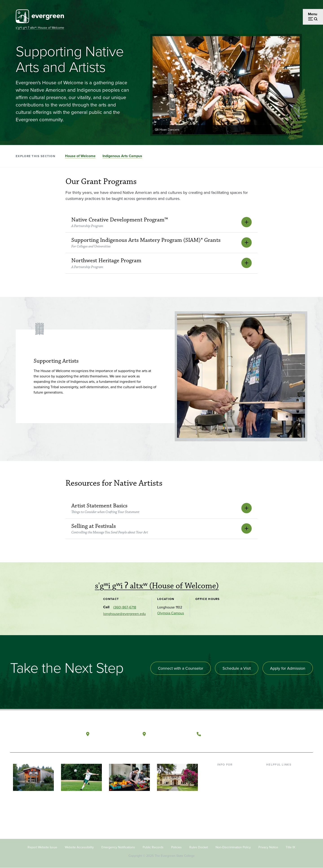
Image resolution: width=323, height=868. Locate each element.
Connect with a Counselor (181, 668)
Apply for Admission (288, 668)
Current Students (230, 771)
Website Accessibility (79, 847)
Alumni (223, 807)
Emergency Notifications (118, 847)
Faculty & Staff (228, 793)
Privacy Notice (268, 847)
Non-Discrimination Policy (233, 847)
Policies (176, 847)
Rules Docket (199, 847)
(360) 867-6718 (125, 607)
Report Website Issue (42, 847)
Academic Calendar (282, 800)
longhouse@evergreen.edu (124, 614)
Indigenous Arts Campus (122, 156)
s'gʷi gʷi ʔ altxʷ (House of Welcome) (157, 586)
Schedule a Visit (237, 668)
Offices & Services (280, 786)
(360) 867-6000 (220, 734)
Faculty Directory (280, 779)
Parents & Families (231, 786)
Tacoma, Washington (170, 734)
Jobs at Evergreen (280, 815)
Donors (223, 800)
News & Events (278, 807)
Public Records (153, 847)
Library (272, 771)
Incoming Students (232, 779)
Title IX (290, 847)
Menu (313, 14)
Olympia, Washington (114, 734)
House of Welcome (80, 156)
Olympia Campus (171, 613)
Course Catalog (278, 793)
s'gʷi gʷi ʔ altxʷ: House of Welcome (40, 28)
